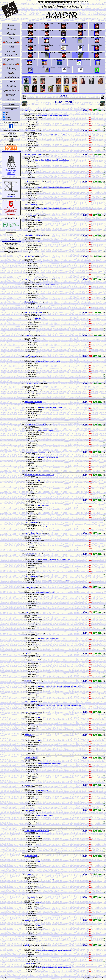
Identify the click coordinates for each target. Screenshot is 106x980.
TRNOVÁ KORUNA (31, 383)
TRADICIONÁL (30, 587)
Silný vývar (38, 116)
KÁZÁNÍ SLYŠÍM (31, 856)
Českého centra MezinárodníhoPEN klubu (11, 172)
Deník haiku (48, 160)
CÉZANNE (28, 874)
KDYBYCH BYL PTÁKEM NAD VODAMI (39, 475)
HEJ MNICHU (30, 256)
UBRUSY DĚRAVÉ (31, 633)
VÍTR (26, 182)
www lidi (49, 116)
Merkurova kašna (53, 457)
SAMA (27, 500)
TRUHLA (28, 681)
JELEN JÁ (28, 735)
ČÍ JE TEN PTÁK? (31, 554)
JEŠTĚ (27, 945)
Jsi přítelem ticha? (67, 951)
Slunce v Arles (45, 262)
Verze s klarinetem (31, 204)
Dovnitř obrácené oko (55, 763)
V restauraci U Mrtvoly (47, 187)
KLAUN (27, 612)
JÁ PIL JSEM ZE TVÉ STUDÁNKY (37, 831)
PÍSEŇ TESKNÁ (30, 356)
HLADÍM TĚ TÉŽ (31, 920)
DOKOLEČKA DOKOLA (33, 236)
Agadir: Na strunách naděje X (74, 686)
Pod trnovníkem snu (54, 638)
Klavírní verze (29, 963)
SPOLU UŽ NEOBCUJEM (34, 313)
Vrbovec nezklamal (46, 951)
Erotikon (43, 505)
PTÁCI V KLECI (30, 897)
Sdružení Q (11, 196)
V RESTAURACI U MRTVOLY (35, 425)
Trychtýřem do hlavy (58, 116)
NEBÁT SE (28, 335)
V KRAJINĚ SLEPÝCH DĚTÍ (35, 452)
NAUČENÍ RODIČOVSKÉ (34, 533)
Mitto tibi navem (49, 362)
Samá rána (44, 116)
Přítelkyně (66, 116)
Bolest (43, 160)
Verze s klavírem (30, 131)
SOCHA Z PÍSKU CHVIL (33, 154)
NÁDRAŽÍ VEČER (31, 712)
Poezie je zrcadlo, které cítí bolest (62, 187)
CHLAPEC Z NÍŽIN (31, 279)
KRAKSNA (28, 110)
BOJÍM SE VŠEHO (31, 215)
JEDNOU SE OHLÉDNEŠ (33, 402)
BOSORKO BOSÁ (31, 758)
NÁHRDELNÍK (30, 810)
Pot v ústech (55, 160)
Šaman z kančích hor (64, 160)
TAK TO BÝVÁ (30, 785)
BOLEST (28, 654)
